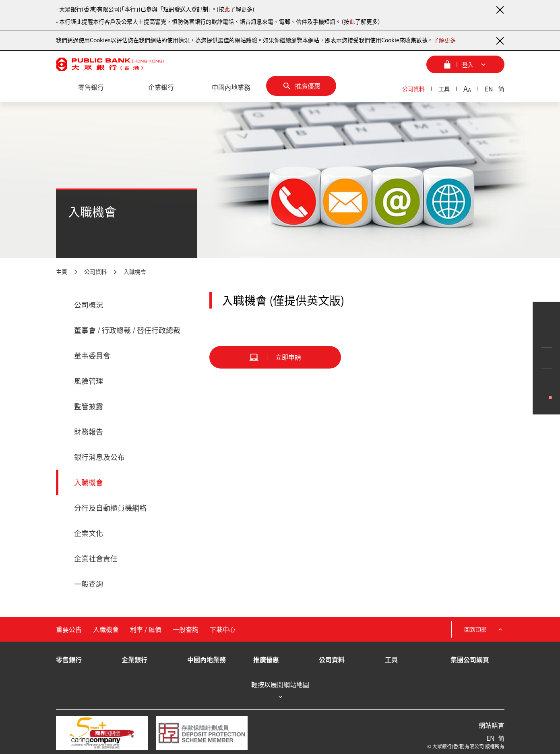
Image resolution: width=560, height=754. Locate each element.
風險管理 (89, 381)
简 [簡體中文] (501, 89)
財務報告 (89, 432)
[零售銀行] (91, 87)
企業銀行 (134, 659)
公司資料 (413, 89)
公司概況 (89, 305)
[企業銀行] (161, 87)
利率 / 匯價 (146, 629)
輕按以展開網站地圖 (280, 691)
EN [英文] (489, 89)
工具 (444, 89)
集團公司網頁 (470, 659)
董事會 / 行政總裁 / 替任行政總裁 (127, 330)
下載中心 (223, 629)
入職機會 (135, 271)
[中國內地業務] (231, 87)
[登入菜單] (465, 64)
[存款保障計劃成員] (202, 733)
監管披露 (89, 406)
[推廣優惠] (301, 86)
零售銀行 (69, 659)
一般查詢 (89, 584)
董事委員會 (92, 355)
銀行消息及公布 (99, 457)
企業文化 (89, 533)
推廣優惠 (266, 659)
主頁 (62, 271)
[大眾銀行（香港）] (110, 64)
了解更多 (444, 40)
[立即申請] (275, 357)
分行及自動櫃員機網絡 (110, 508)
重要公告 (69, 629)
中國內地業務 (207, 659)
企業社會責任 (96, 558)
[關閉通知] (500, 10)
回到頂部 (484, 629)
